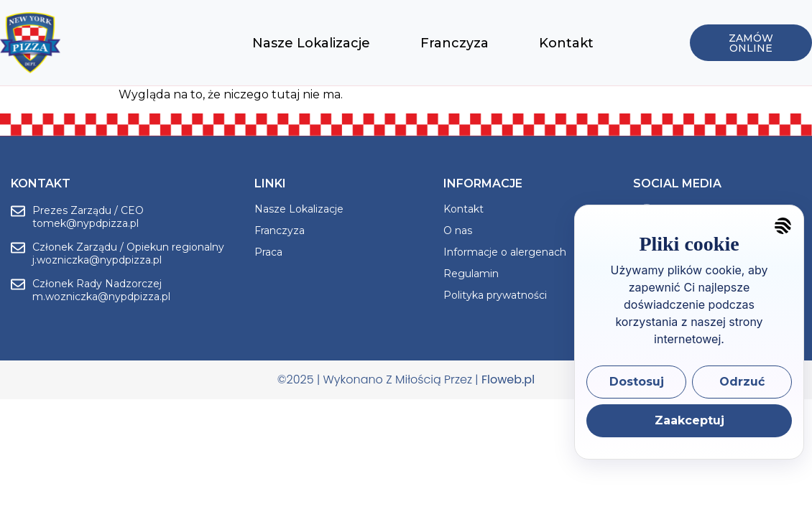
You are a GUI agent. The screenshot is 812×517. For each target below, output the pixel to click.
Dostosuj (637, 382)
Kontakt (566, 43)
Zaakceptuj (689, 420)
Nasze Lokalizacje (311, 43)
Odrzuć (742, 382)
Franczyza (455, 43)
